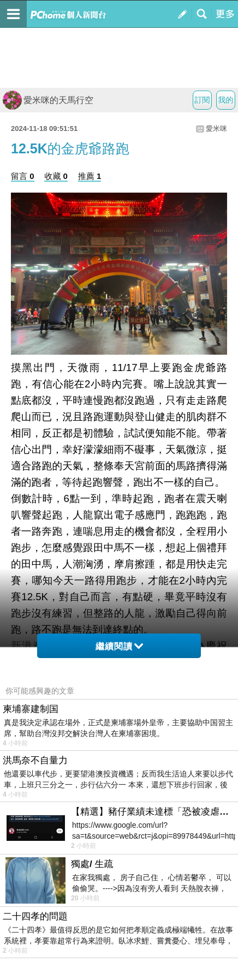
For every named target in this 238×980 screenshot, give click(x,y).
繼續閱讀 (119, 646)
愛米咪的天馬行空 (48, 100)
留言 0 (23, 176)
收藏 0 (56, 176)
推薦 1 (90, 176)
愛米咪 (216, 129)
